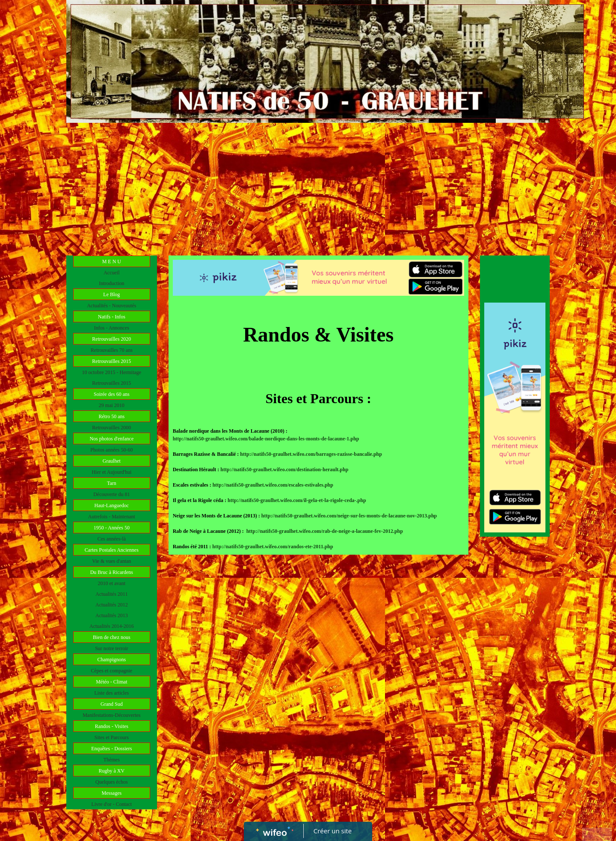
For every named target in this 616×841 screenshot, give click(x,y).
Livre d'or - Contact (112, 804)
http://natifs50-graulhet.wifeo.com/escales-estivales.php (273, 485)
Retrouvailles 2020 (111, 339)
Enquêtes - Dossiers (111, 749)
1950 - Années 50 (112, 528)
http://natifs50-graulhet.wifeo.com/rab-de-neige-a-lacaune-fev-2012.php (325, 531)
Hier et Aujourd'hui (111, 472)
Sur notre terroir (111, 648)
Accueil (111, 273)
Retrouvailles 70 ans (112, 350)
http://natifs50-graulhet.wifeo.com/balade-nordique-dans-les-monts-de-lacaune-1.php (266, 439)
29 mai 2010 (112, 405)
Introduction (111, 283)
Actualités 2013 (112, 615)
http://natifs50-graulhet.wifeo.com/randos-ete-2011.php (272, 547)
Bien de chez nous (112, 637)
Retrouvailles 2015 (111, 361)
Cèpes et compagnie (112, 671)
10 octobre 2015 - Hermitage (112, 372)
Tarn (112, 483)
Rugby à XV (111, 771)
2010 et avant (112, 583)
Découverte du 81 (111, 494)
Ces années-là (112, 539)
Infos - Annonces (112, 328)
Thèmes (112, 760)
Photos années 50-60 (111, 450)
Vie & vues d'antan (111, 561)
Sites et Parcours (112, 737)
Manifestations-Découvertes (111, 715)
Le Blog (111, 294)
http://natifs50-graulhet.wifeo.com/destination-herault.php (284, 470)
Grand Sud (112, 704)
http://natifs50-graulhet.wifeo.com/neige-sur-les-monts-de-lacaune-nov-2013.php (349, 516)
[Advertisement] (308, 187)
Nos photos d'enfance (111, 439)
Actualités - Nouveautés (111, 306)
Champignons (111, 660)
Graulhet (112, 461)
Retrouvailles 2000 (111, 428)
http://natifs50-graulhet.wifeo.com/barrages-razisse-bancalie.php (311, 454)
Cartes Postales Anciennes (112, 550)
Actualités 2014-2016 (112, 626)
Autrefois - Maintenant (112, 517)
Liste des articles (112, 693)
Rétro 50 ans (112, 416)
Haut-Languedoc (112, 505)
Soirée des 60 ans (112, 394)
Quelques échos (112, 782)
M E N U (112, 262)
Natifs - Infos (112, 317)
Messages (111, 793)
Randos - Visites (112, 726)
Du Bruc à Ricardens (112, 572)
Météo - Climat (111, 682)
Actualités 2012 (112, 605)
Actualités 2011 (111, 594)
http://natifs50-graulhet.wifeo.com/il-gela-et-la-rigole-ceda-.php (297, 500)
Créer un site (333, 831)
